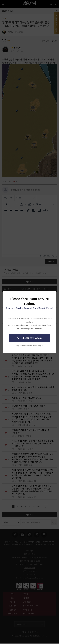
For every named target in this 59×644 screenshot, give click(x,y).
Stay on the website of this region (30, 346)
